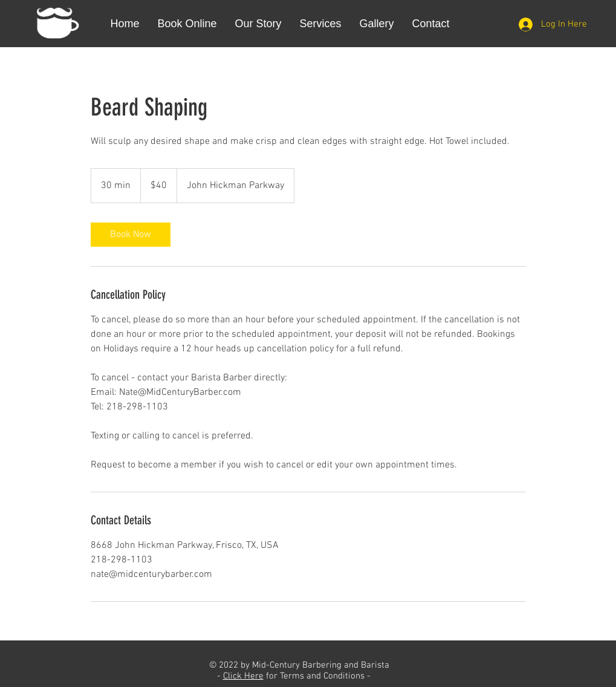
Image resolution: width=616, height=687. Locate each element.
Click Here (243, 676)
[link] (131, 235)
